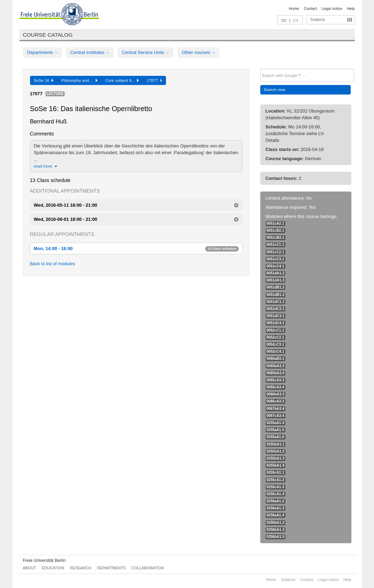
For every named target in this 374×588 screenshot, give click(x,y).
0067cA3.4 (275, 416)
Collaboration (148, 568)
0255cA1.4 (275, 494)
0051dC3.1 (276, 316)
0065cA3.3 (275, 380)
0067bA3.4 (276, 409)
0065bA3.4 (276, 373)
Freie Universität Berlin (44, 560)
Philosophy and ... (79, 80)
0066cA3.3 (275, 401)
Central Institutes (90, 52)
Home (294, 8)
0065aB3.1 (275, 359)
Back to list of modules (53, 264)
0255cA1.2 (275, 480)
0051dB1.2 (276, 287)
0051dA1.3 (276, 280)
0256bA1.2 (276, 523)
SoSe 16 (44, 80)
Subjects (318, 19)
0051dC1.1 (276, 302)
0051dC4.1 (276, 323)
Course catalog (48, 35)
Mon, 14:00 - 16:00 (136, 248)
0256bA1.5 (276, 537)
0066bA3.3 (276, 394)
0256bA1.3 (276, 530)
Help (351, 8)
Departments (43, 52)
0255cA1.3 (275, 487)
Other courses (198, 52)
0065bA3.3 (276, 366)
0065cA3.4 (275, 387)
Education (53, 568)
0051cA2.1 (275, 223)
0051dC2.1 (276, 309)
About (29, 568)
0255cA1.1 (275, 472)
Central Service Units (146, 52)
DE (284, 20)
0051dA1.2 (276, 273)
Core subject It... (122, 80)
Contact (310, 8)
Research (81, 568)
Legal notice (332, 8)
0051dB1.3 (276, 295)
